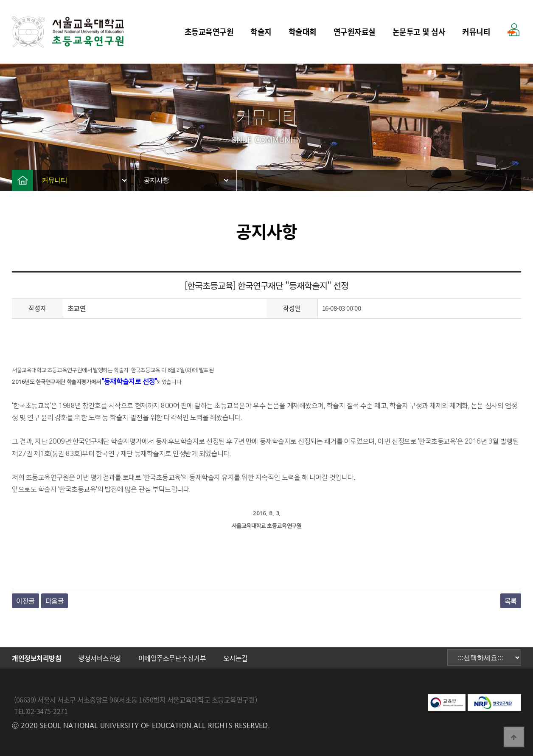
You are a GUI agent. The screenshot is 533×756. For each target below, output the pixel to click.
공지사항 (156, 180)
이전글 (25, 601)
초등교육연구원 (209, 32)
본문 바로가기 (0, 0)
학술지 (261, 32)
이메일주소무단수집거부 (172, 658)
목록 (511, 601)
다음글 (55, 601)
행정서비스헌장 (100, 658)
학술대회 (303, 32)
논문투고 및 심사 (419, 32)
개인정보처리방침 (36, 658)
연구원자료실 (355, 32)
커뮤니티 (476, 32)
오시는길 (236, 658)
